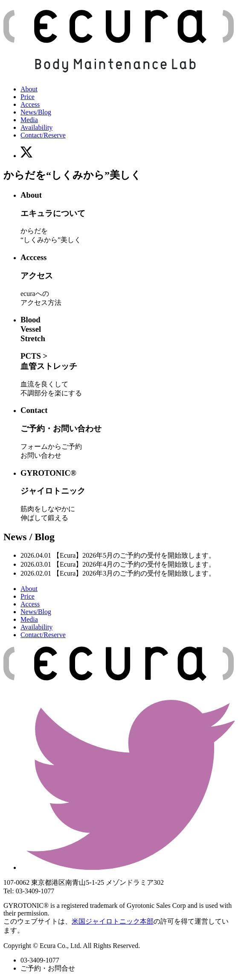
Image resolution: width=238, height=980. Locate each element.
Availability (36, 127)
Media (29, 120)
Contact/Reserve (43, 135)
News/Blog (36, 112)
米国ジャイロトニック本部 (113, 921)
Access (30, 104)
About (29, 89)
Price (28, 97)
